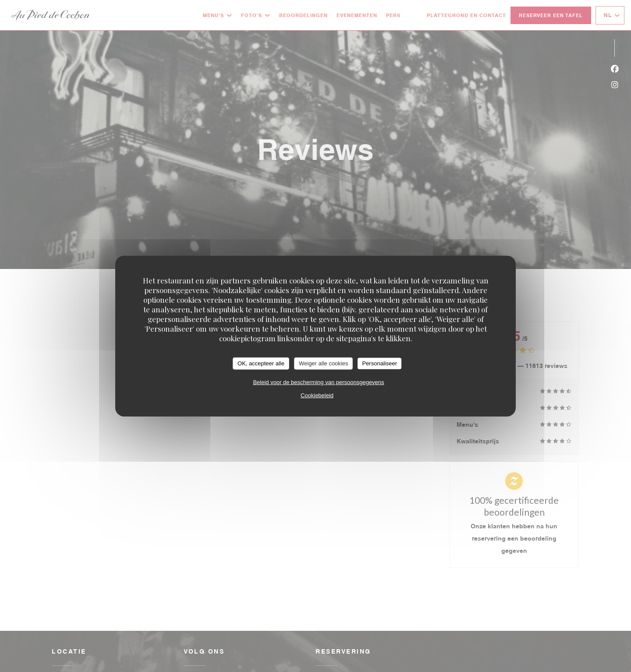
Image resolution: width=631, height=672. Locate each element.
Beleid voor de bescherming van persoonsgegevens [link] (318, 382)
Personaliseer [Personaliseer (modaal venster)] (379, 363)
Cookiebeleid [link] (317, 395)
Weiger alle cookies (323, 363)
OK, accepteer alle (261, 363)
